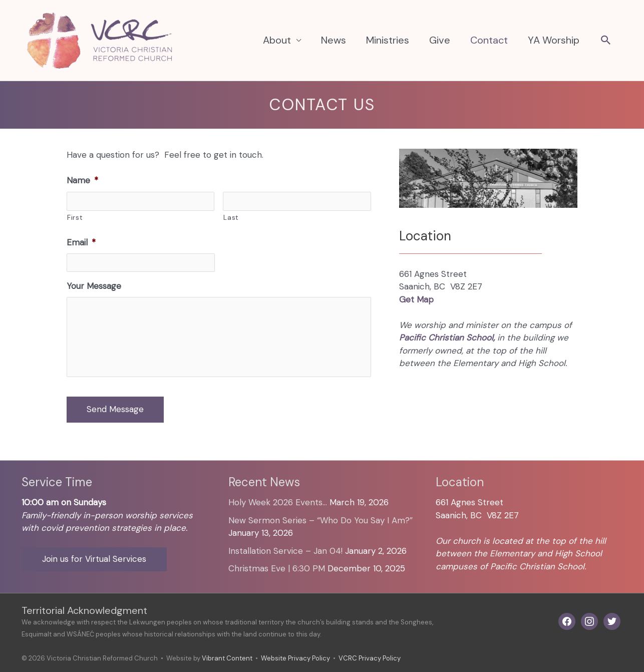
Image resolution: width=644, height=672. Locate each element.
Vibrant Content (227, 658)
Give (440, 40)
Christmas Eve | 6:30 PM (277, 568)
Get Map (416, 299)
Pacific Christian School (446, 338)
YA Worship (554, 40)
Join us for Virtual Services (94, 559)
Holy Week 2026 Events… (278, 502)
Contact (489, 40)
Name (82, 180)
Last (231, 217)
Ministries (388, 40)
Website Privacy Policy (295, 658)
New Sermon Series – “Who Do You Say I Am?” (320, 520)
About (277, 40)
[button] (606, 41)
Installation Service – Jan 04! (285, 551)
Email (81, 242)
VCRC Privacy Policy (370, 658)
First (75, 217)
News (334, 40)
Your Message (94, 286)
